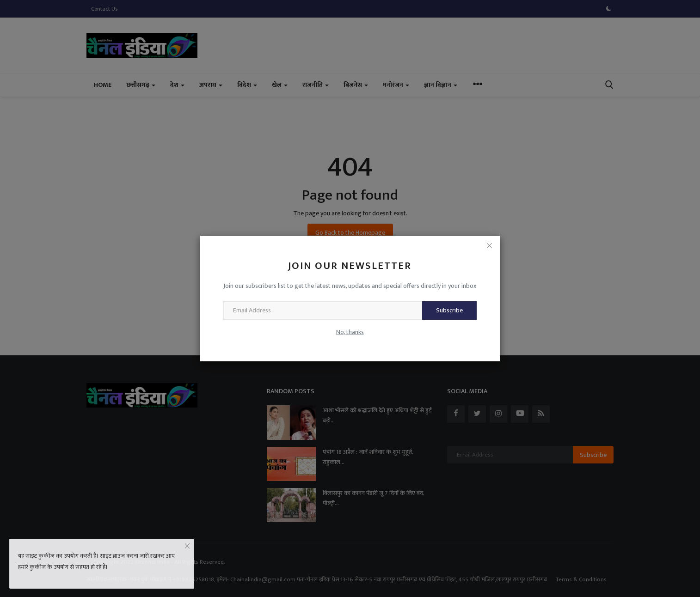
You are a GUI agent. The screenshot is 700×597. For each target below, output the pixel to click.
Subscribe (449, 310)
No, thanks (350, 332)
